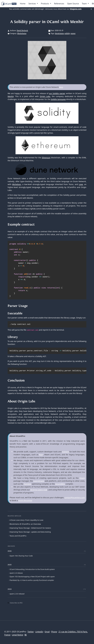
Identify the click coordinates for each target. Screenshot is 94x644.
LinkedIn (39, 632)
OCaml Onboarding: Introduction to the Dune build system (32, 569)
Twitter (31, 632)
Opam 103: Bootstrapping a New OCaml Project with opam (32, 577)
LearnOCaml (39, 481)
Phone (54, 632)
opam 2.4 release (16, 573)
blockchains (59, 33)
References (59, 4)
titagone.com (76, 9)
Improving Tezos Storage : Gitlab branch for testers (30, 528)
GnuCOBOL (60, 484)
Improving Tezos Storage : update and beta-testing (30, 532)
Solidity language (58, 99)
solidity (67, 33)
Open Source (73, 4)
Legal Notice (18, 635)
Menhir (11, 96)
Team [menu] (85, 4)
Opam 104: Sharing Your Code (21, 556)
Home (23, 4)
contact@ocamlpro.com (75, 497)
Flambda (27, 484)
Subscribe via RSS (15, 603)
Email (47, 632)
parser (73, 33)
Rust (41, 455)
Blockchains (22, 33)
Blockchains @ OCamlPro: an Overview (25, 524)
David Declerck (22, 31)
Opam (82, 478)
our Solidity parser (57, 93)
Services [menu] (32, 4)
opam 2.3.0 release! (17, 594)
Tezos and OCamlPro (18, 536)
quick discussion (25, 500)
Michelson (17, 184)
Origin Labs (45, 96)
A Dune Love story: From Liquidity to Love (26, 520)
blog (61, 87)
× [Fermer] (91, 9)
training (66, 452)
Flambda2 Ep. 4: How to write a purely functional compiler (32, 580)
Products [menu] (45, 4)
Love (81, 184)
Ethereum (46, 158)
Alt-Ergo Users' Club (39, 490)
